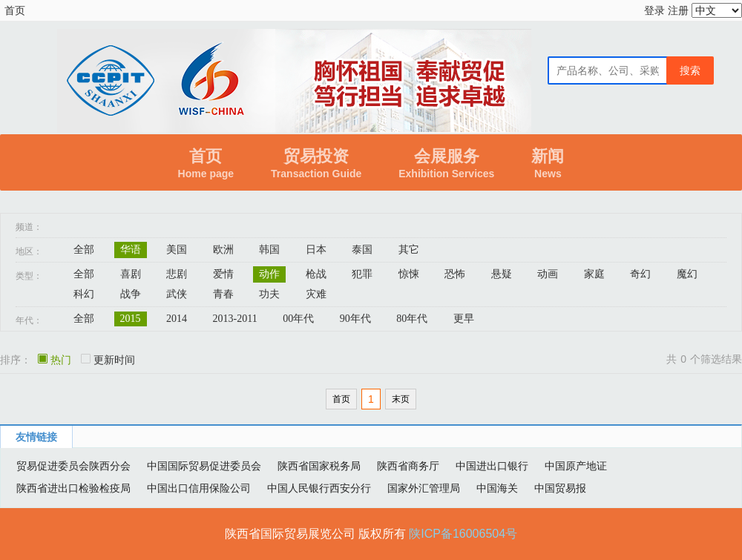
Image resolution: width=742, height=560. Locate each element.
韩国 (269, 250)
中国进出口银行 (492, 466)
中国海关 (497, 488)
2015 (131, 319)
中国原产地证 (576, 466)
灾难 (316, 294)
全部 (84, 250)
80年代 (412, 319)
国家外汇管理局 (424, 488)
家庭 (594, 274)
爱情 (223, 274)
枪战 (316, 274)
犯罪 (362, 274)
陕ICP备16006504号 (463, 534)
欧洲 (223, 250)
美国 (177, 250)
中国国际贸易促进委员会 (204, 466)
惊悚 (409, 274)
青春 (223, 294)
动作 (269, 274)
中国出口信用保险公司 (199, 488)
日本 (316, 250)
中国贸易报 (560, 488)
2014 (177, 319)
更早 (464, 319)
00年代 (298, 319)
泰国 (362, 250)
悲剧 (177, 274)
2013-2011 (235, 319)
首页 (15, 10)
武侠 (177, 294)
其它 (409, 250)
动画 (548, 274)
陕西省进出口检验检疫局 (73, 488)
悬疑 (502, 274)
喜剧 (131, 274)
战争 (131, 294)
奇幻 (640, 274)
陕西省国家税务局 (319, 466)
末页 (401, 399)
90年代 (355, 319)
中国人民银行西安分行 (319, 488)
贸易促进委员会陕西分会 (73, 466)
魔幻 (687, 274)
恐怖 (455, 274)
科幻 (84, 294)
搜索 (690, 70)
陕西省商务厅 (408, 466)
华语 (131, 250)
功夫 (269, 294)
